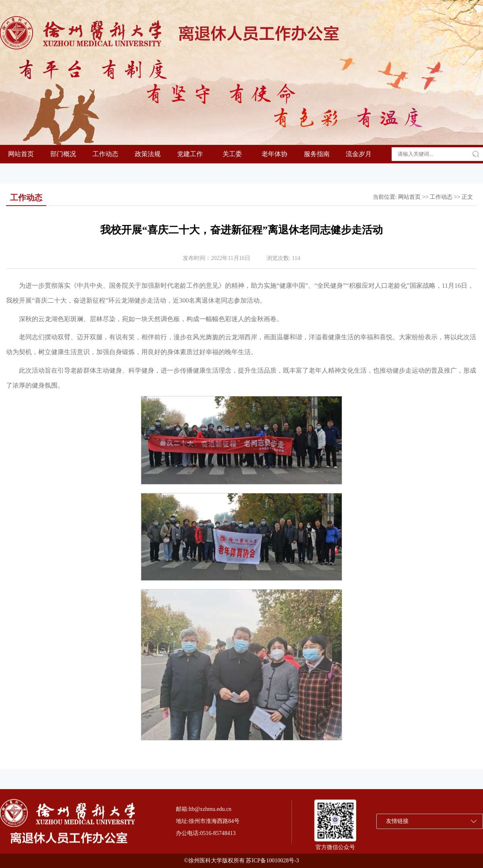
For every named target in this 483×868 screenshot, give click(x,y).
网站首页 (21, 154)
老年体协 (275, 154)
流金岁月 (359, 154)
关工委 (232, 154)
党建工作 (190, 154)
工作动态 (105, 154)
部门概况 (63, 154)
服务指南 (317, 154)
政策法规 (148, 154)
